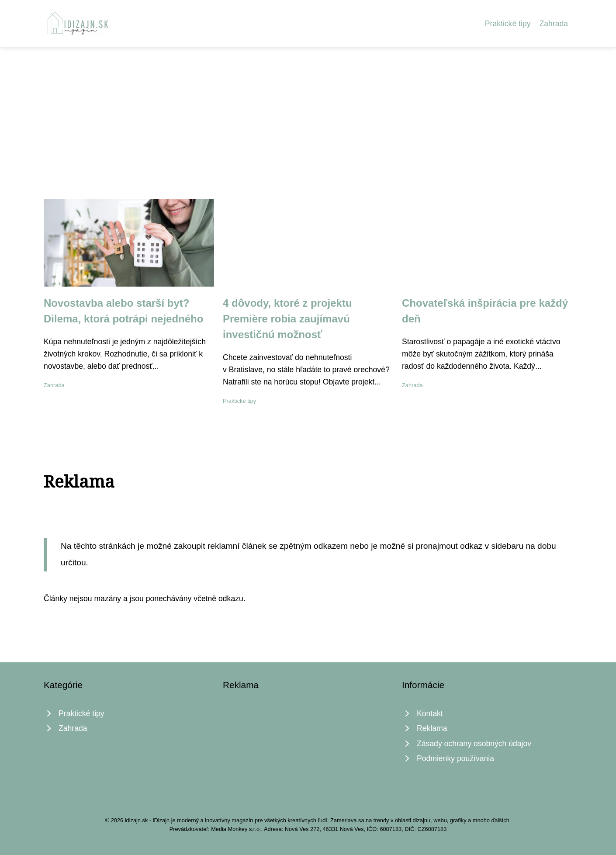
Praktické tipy (508, 24)
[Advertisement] (308, 113)
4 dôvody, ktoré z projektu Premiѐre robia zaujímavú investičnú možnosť (287, 319)
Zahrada (554, 24)
